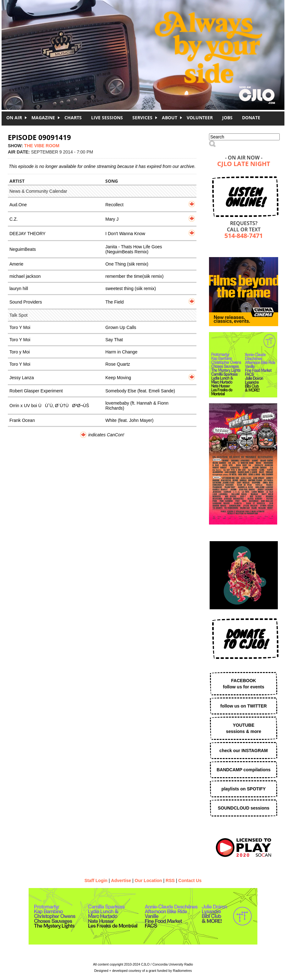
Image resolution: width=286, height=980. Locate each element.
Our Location (148, 880)
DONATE (251, 118)
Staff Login (96, 880)
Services (142, 118)
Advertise (121, 880)
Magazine (43, 118)
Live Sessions (107, 118)
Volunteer (200, 118)
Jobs (227, 118)
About (170, 118)
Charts (73, 118)
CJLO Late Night (244, 164)
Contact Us (190, 880)
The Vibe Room (42, 146)
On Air (14, 118)
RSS (170, 880)
